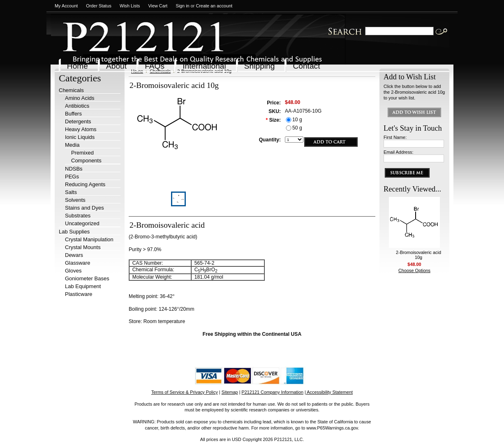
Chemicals (71, 90)
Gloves (73, 271)
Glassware (77, 263)
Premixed (82, 153)
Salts (71, 192)
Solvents (75, 200)
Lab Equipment (83, 286)
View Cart (158, 6)
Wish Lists (130, 6)
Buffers (73, 114)
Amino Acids (80, 98)
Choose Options (414, 270)
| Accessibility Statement (329, 392)
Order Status (99, 6)
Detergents (78, 121)
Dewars (74, 255)
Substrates (78, 216)
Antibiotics (77, 106)
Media (72, 145)
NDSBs (74, 169)
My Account (66, 6)
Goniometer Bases (87, 278)
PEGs (72, 177)
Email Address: (399, 152)
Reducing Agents (85, 184)
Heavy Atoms (81, 129)
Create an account (214, 6)
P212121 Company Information (273, 392)
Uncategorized (82, 223)
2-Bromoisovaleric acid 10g (418, 255)
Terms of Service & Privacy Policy (185, 392)
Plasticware (79, 294)
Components (86, 160)
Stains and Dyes (84, 208)
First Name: (395, 137)
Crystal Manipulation (89, 239)
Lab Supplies (74, 232)
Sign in (182, 6)
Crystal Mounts (83, 247)
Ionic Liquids (80, 137)
